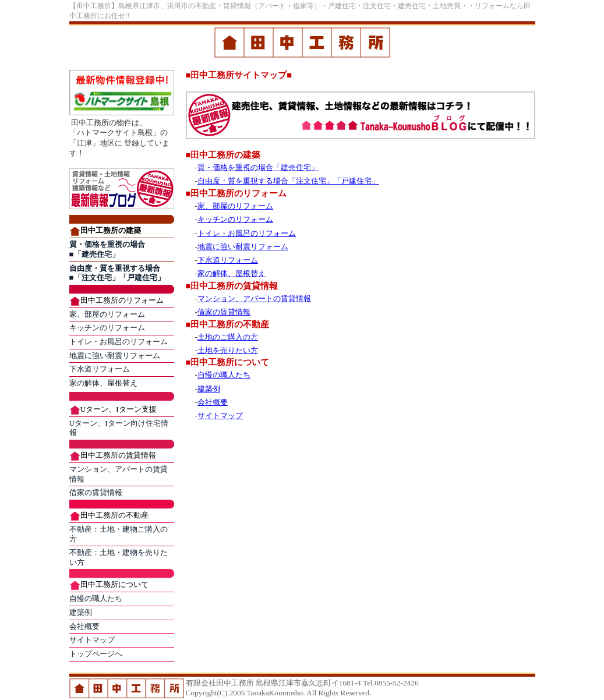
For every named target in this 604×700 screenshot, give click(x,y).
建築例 (81, 612)
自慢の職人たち (96, 598)
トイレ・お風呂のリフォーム (119, 342)
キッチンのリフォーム (107, 328)
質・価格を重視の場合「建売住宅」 (258, 167)
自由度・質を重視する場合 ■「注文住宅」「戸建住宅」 (117, 273)
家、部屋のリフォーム (107, 314)
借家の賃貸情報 (96, 492)
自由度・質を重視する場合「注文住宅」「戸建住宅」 (288, 181)
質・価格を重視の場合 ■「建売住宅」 (107, 249)
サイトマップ (92, 640)
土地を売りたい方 (228, 350)
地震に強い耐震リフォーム (115, 356)
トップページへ (96, 654)
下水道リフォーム (100, 369)
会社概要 (84, 626)
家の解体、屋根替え (103, 383)
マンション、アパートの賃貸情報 (254, 298)
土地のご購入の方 (228, 337)
